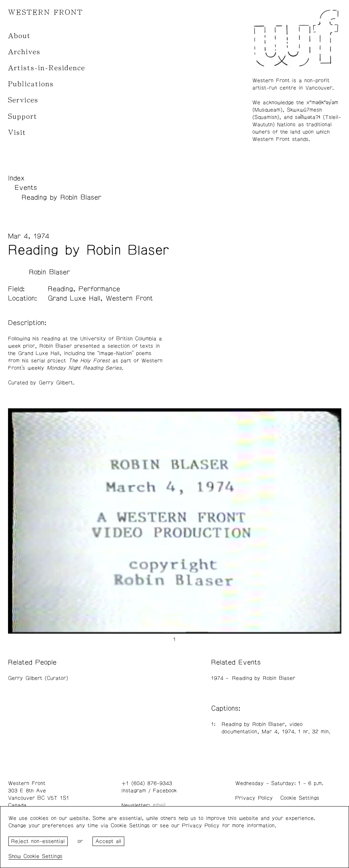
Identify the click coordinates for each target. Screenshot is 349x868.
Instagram (134, 791)
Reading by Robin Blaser (61, 197)
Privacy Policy (254, 798)
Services (23, 100)
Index (16, 178)
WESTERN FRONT (46, 12)
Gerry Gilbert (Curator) (38, 678)
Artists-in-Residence (47, 68)
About (19, 36)
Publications (31, 84)
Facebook (165, 791)
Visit (17, 133)
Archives (24, 52)
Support (23, 116)
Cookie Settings (300, 798)
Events (26, 188)
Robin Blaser (49, 272)
